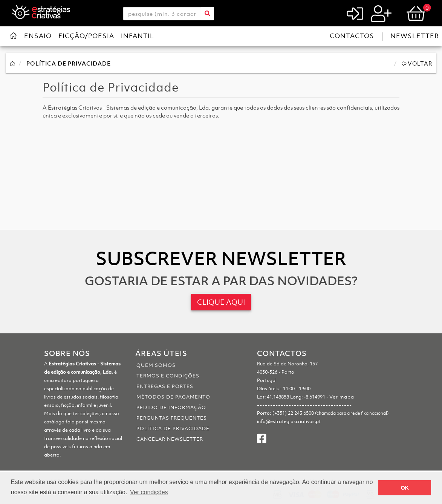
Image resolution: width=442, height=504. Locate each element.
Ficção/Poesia (86, 36)
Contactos (352, 36)
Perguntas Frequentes (172, 418)
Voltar (417, 63)
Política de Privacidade (69, 63)
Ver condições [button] (149, 492)
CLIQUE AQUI (221, 302)
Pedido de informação (171, 407)
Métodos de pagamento (173, 397)
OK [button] (405, 488)
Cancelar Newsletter (170, 439)
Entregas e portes (165, 386)
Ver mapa (342, 397)
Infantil (138, 36)
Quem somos (156, 365)
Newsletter (415, 36)
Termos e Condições (168, 376)
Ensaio (38, 36)
